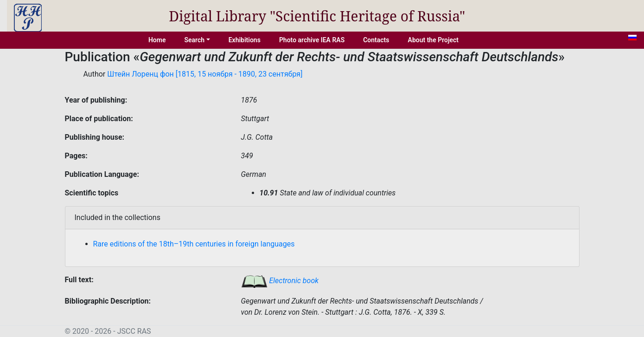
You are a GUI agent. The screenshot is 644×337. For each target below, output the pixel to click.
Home (157, 40)
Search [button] (194, 40)
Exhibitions (245, 40)
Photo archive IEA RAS (312, 40)
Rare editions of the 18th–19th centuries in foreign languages (194, 244)
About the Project (434, 40)
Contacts (376, 40)
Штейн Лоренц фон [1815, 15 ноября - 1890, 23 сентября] (205, 74)
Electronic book (280, 281)
